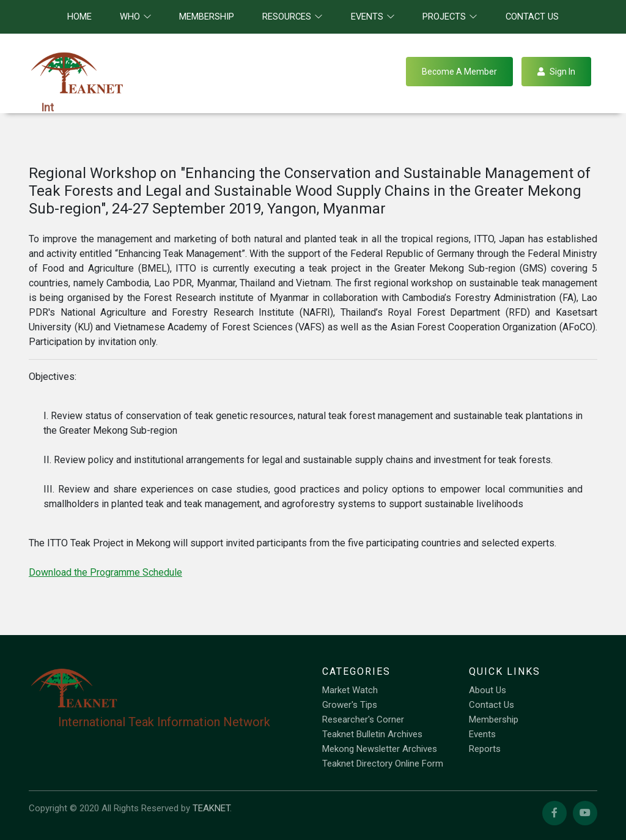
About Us (488, 690)
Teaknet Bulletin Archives (372, 734)
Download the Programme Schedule (105, 572)
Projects (450, 17)
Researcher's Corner (363, 719)
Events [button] (373, 17)
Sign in (556, 72)
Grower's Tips (350, 705)
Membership (207, 17)
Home (79, 17)
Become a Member (459, 72)
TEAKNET (211, 808)
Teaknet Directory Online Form (383, 764)
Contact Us (532, 17)
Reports (485, 749)
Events (482, 734)
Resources (293, 17)
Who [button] (136, 17)
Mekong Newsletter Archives (380, 749)
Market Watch (350, 690)
